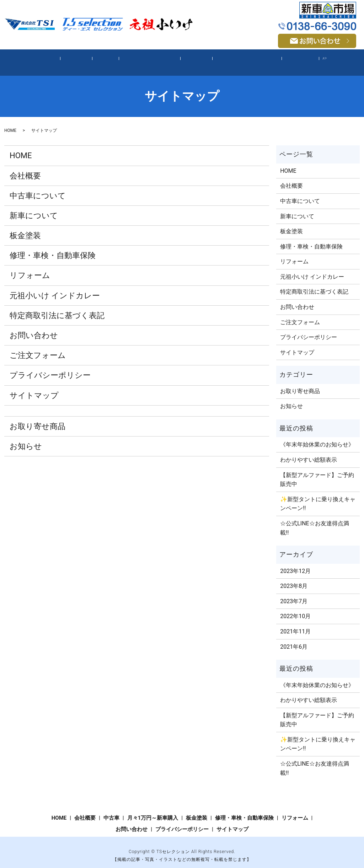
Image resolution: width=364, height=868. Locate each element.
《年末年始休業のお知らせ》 (317, 437)
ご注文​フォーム (38, 348)
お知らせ (26, 439)
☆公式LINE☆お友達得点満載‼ (314, 521)
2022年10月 (295, 609)
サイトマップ (34, 388)
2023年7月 (294, 594)
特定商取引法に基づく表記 (57, 308)
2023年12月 (295, 564)
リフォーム (288, 59)
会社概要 (85, 59)
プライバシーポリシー (50, 368)
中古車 (110, 59)
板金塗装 (192, 59)
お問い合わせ (34, 328)
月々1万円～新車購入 (150, 59)
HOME (60, 59)
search (313, 59)
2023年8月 (294, 579)
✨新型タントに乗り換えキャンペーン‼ (318, 496)
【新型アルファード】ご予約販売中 (317, 472)
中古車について (38, 188)
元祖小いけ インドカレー (55, 288)
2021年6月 (294, 639)
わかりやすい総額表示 (309, 453)
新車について (34, 208)
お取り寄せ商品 (38, 419)
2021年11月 (295, 624)
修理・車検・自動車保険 (239, 59)
